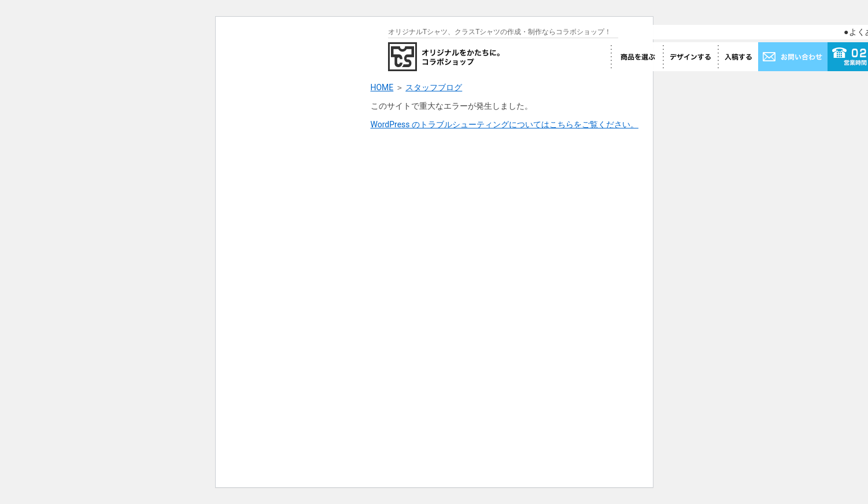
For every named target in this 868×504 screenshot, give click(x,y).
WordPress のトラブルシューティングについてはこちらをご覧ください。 (505, 124)
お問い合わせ (793, 57)
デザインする (690, 57)
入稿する (738, 57)
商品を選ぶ (637, 57)
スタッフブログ (434, 87)
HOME (382, 87)
